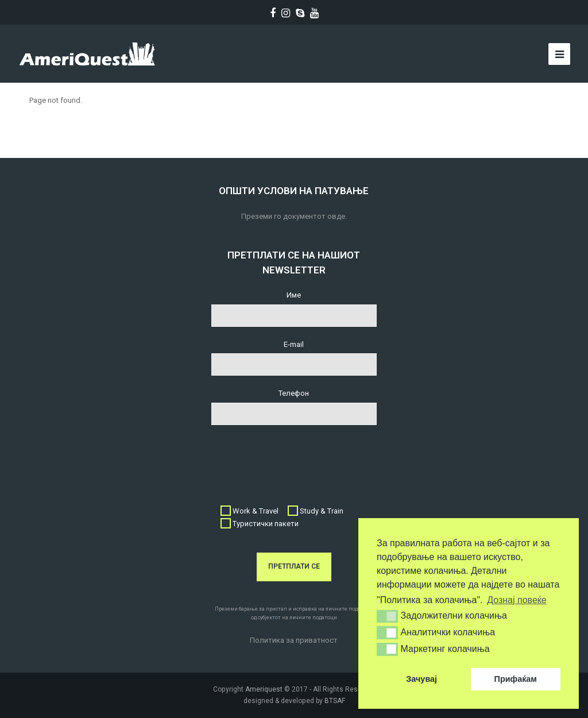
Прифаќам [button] (516, 679)
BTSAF (335, 701)
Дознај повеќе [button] (517, 600)
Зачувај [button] (421, 679)
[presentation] (299, 459)
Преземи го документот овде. (294, 216)
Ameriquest (264, 689)
